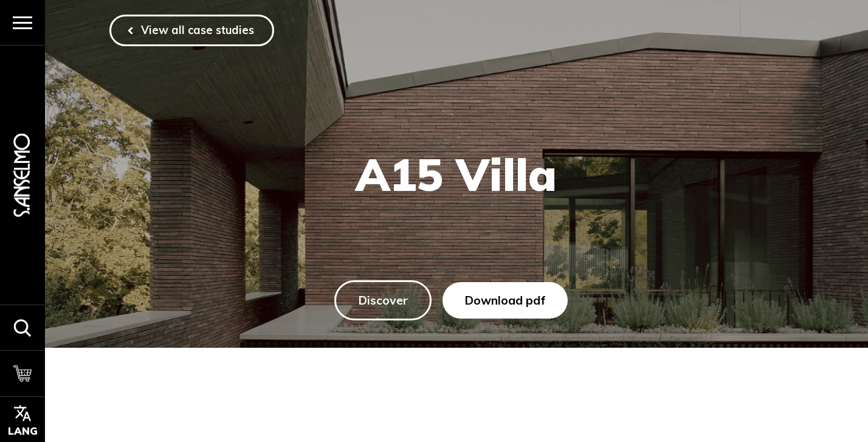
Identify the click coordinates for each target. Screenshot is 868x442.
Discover (383, 300)
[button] (22, 327)
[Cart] (22, 373)
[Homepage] (22, 175)
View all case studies (198, 30)
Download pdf (505, 300)
